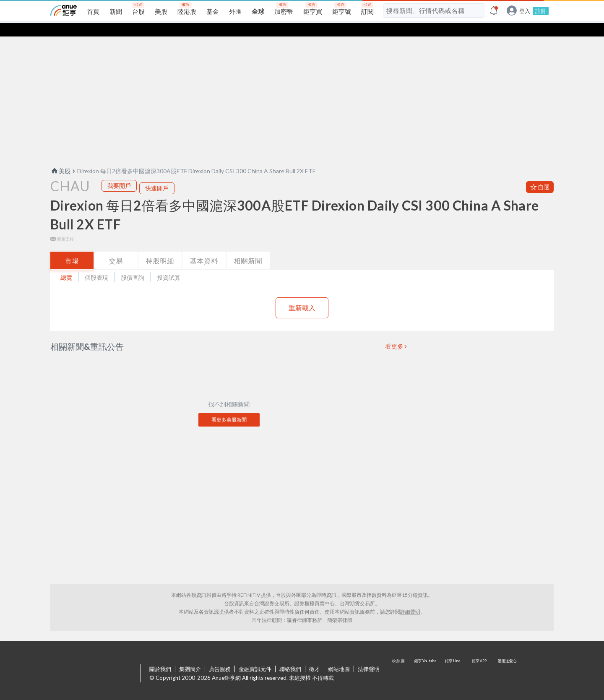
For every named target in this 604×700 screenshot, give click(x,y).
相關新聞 (248, 247)
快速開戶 (157, 175)
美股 (60, 157)
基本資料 (204, 247)
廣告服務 (220, 656)
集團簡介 (190, 656)
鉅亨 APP (480, 661)
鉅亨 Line (453, 661)
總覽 (66, 264)
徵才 (315, 656)
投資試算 (169, 264)
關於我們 (160, 656)
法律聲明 (369, 656)
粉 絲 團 (399, 661)
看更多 (395, 333)
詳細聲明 (410, 598)
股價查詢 (133, 264)
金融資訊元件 (255, 656)
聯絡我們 (290, 656)
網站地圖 (339, 656)
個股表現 (96, 264)
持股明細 (160, 247)
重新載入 (302, 294)
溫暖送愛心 (507, 661)
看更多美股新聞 (229, 406)
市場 (72, 247)
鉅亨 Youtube (426, 661)
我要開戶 (119, 172)
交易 (116, 247)
